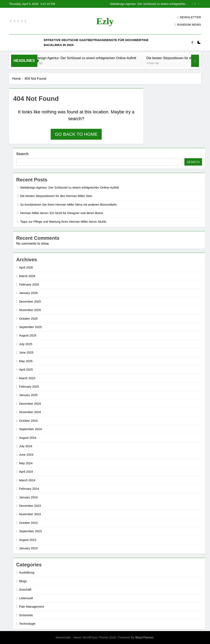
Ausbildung (27, 572)
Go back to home (76, 134)
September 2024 (30, 429)
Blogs (23, 581)
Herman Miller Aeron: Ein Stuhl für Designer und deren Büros (62, 213)
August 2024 (28, 438)
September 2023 (30, 531)
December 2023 (30, 506)
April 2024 (26, 472)
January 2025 (28, 395)
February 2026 (29, 284)
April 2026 (26, 267)
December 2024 (30, 404)
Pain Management (31, 607)
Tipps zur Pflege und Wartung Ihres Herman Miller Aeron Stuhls (63, 222)
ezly (105, 21)
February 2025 (29, 387)
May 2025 (26, 361)
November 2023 (30, 514)
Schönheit (26, 615)
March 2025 (27, 378)
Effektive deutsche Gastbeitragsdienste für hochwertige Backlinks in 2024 (96, 42)
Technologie (27, 624)
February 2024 (29, 489)
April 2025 (26, 369)
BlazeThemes (144, 637)
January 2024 (28, 497)
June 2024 (26, 454)
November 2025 (30, 310)
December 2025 (30, 301)
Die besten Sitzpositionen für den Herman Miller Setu (56, 196)
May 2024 (26, 463)
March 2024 (27, 480)
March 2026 (27, 276)
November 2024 (30, 412)
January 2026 (28, 293)
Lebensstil (26, 598)
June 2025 (26, 352)
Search (22, 154)
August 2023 (28, 540)
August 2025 (28, 335)
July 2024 (26, 446)
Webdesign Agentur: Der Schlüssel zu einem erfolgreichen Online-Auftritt (148, 4)
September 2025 (30, 327)
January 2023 (28, 548)
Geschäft (25, 589)
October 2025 (28, 319)
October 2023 (28, 523)
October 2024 (28, 421)
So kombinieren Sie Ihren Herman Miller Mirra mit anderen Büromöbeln (68, 204)
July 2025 (26, 344)
